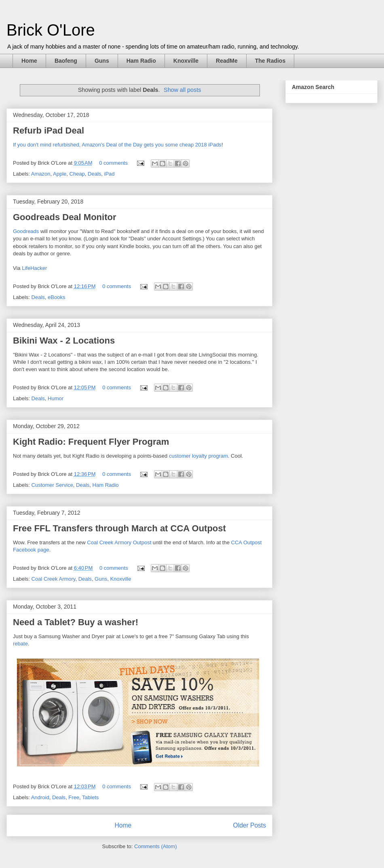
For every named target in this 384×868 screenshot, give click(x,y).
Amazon (41, 174)
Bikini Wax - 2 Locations (64, 341)
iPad (110, 174)
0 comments (113, 163)
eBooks (56, 297)
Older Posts (250, 825)
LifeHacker (34, 268)
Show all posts (182, 90)
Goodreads (26, 231)
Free (74, 797)
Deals (94, 174)
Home (29, 61)
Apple (60, 174)
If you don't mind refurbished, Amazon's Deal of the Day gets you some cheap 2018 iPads (117, 145)
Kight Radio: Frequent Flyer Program (91, 442)
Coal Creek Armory (54, 579)
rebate (20, 644)
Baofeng (66, 61)
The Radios (270, 61)
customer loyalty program (198, 456)
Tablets (90, 797)
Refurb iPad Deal (49, 131)
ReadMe (227, 61)
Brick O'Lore (51, 30)
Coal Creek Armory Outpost (119, 542)
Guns (102, 61)
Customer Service (52, 485)
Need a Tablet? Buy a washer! (76, 622)
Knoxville (186, 61)
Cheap (77, 174)
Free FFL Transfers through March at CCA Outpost (119, 528)
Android (40, 797)
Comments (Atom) (155, 846)
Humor (56, 398)
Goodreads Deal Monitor (64, 217)
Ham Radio (141, 61)
